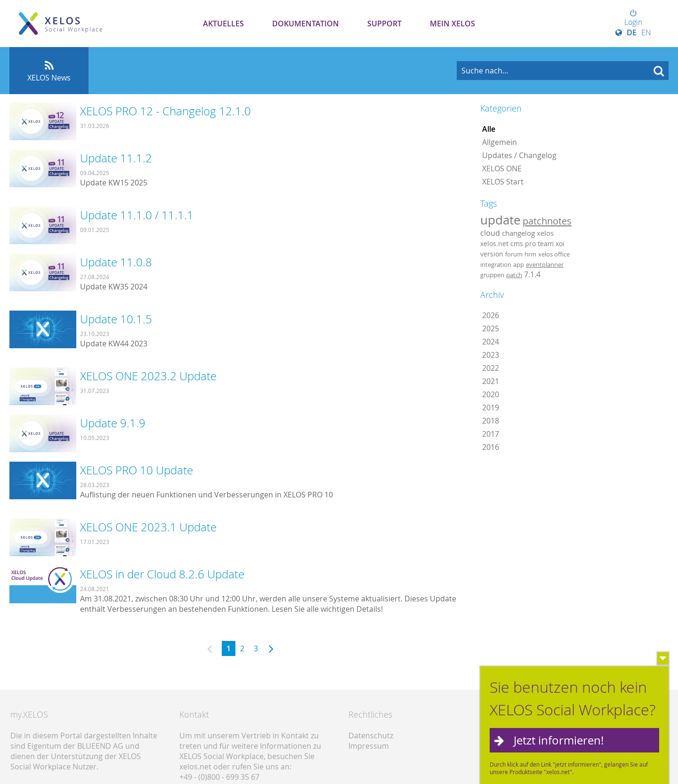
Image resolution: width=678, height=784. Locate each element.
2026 (491, 315)
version (492, 254)
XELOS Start (503, 182)
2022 (491, 368)
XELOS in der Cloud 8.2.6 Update (162, 574)
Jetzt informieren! (559, 743)
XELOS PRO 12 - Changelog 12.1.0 (165, 111)
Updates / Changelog (519, 155)
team (546, 244)
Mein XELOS (452, 24)
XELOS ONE (502, 168)
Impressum (369, 746)
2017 (491, 434)
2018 (491, 421)
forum (514, 254)
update (500, 220)
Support (384, 24)
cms (517, 244)
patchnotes (547, 221)
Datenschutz (371, 736)
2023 (491, 355)
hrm (530, 254)
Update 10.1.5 (116, 319)
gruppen (492, 275)
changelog (518, 233)
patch (514, 275)
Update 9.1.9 (113, 423)
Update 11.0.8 (116, 262)
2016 (491, 447)
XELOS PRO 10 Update (137, 470)
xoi (560, 244)
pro (530, 244)
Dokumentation (306, 24)
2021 (491, 381)
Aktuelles (223, 24)
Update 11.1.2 (116, 158)
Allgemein (500, 142)
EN (646, 32)
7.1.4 (532, 274)
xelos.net (494, 244)
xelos (545, 233)
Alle (489, 129)
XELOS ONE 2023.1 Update (148, 527)
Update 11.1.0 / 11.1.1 (137, 215)
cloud (490, 233)
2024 (491, 342)
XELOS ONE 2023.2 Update (148, 376)
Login (633, 18)
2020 (491, 394)
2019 (491, 408)
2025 (491, 328)
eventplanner (545, 264)
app (519, 264)
